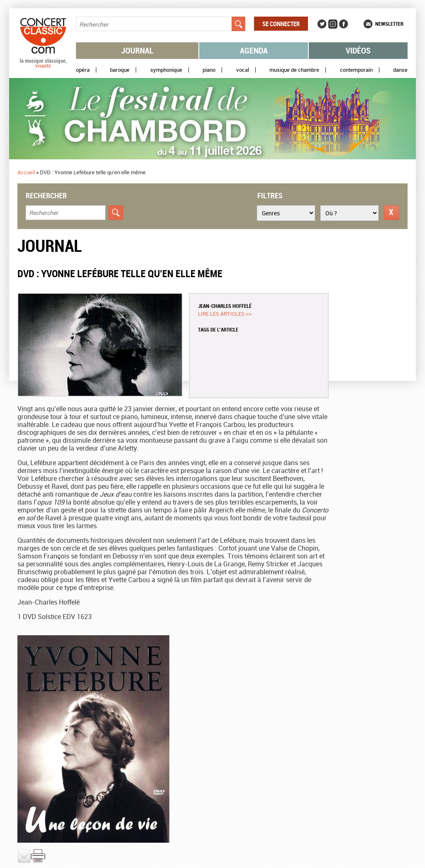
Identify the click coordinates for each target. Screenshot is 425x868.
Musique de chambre (294, 70)
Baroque (120, 70)
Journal (137, 50)
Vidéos (358, 50)
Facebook (344, 24)
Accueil (26, 172)
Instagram (333, 24)
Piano (209, 70)
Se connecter (281, 24)
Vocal (243, 70)
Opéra (83, 70)
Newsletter (389, 24)
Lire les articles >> (225, 314)
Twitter (322, 24)
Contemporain (356, 70)
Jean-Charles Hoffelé (225, 306)
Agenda (254, 50)
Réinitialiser (391, 213)
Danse (400, 70)
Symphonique (166, 70)
